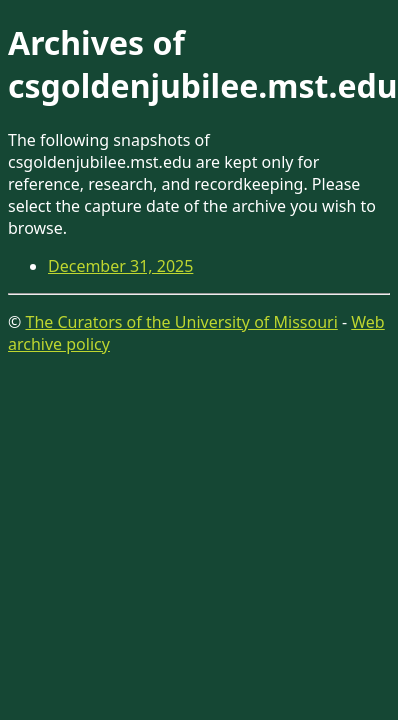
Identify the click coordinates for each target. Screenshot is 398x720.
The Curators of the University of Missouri (181, 322)
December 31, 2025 (120, 266)
